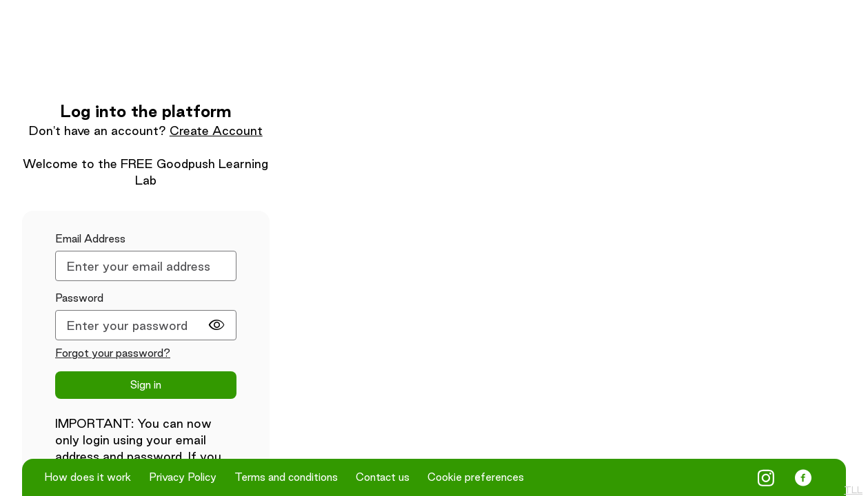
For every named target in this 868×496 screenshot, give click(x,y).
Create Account (216, 131)
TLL (853, 490)
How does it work (88, 477)
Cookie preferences (476, 477)
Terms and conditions (286, 477)
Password (79, 298)
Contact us (383, 477)
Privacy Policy (183, 477)
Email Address (90, 239)
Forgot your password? (113, 353)
